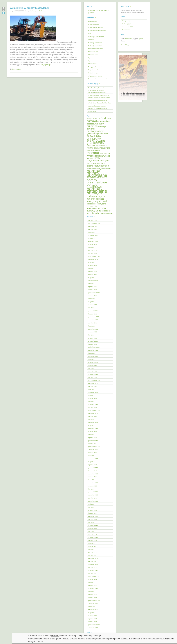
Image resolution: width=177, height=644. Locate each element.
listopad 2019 (93, 377)
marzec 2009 (93, 616)
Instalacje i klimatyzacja (96, 37)
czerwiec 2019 (93, 392)
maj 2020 (91, 359)
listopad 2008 (93, 622)
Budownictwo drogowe (96, 28)
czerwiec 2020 (93, 356)
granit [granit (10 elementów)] (91, 143)
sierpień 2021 (93, 323)
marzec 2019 (93, 398)
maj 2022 (91, 302)
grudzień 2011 (93, 570)
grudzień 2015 (93, 492)
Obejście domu (93, 55)
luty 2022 (91, 308)
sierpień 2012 (93, 561)
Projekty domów (94, 70)
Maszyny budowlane (95, 43)
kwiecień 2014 (93, 525)
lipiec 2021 (92, 326)
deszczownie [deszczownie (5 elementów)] (92, 124)
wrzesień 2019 (93, 383)
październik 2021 (94, 317)
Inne (90, 34)
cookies (55, 636)
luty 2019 (91, 401)
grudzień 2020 (93, 341)
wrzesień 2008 (93, 628)
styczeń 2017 (93, 465)
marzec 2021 (93, 332)
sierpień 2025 (93, 229)
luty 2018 (91, 435)
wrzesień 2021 (93, 320)
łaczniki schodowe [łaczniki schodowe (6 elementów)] (96, 213)
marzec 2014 (93, 528)
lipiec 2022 (92, 299)
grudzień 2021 (93, 311)
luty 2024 (91, 269)
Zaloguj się (126, 21)
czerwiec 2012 (93, 564)
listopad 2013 (93, 540)
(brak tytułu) (92, 111)
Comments (128, 27)
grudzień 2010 (93, 588)
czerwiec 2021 (93, 329)
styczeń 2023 (93, 287)
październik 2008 (94, 625)
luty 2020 (91, 368)
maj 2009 (91, 613)
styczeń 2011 (93, 586)
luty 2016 (91, 489)
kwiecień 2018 (93, 428)
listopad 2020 (93, 344)
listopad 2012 (93, 555)
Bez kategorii (93, 22)
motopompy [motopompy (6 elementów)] (93, 163)
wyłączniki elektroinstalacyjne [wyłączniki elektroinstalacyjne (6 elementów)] (96, 207)
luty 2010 (91, 592)
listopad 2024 (93, 253)
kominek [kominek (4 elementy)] (90, 150)
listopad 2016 (93, 471)
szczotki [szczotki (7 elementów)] (104, 201)
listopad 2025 (93, 220)
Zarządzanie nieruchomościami (99, 79)
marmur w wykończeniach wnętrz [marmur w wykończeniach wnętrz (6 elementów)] (98, 154)
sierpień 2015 (93, 498)
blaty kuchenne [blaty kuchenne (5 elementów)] (93, 118)
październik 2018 (94, 411)
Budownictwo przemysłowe (97, 31)
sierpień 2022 (93, 296)
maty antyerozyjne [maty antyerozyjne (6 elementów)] (93, 159)
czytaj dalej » (46, 65)
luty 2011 (91, 583)
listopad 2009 (93, 598)
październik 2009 (94, 601)
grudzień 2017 (93, 441)
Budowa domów (94, 25)
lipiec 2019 (92, 389)
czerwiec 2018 (93, 423)
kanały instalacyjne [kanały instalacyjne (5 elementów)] (102, 148)
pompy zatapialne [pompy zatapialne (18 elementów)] (97, 190)
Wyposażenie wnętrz (95, 76)
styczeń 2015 (93, 510)
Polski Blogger (126, 45)
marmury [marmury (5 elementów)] (91, 158)
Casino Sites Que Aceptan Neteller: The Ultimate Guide (98, 107)
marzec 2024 (93, 266)
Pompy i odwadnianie (95, 67)
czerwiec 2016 (93, 483)
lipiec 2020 (92, 353)
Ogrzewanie (92, 61)
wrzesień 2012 (93, 558)
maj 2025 (91, 238)
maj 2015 (91, 504)
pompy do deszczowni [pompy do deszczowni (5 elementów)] (97, 178)
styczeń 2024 (93, 272)
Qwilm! (141, 39)
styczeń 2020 (93, 371)
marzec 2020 (93, 365)
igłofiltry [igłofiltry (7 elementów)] (100, 143)
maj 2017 (91, 462)
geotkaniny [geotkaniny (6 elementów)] (102, 133)
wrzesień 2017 (93, 450)
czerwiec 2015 (93, 501)
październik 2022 (94, 293)
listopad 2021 (93, 314)
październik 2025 (94, 223)
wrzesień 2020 (93, 350)
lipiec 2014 (92, 522)
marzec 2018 (93, 432)
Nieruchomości (93, 52)
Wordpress (126, 30)
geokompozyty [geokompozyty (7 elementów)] (95, 131)
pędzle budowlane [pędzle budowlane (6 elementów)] (95, 195)
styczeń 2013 (93, 552)
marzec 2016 (93, 486)
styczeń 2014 (93, 534)
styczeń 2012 (93, 567)
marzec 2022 (93, 305)
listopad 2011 (93, 573)
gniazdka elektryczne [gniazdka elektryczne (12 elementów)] (96, 139)
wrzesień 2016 (93, 474)
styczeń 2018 (93, 438)
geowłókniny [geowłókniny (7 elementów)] (94, 136)
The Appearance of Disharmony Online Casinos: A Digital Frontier (99, 96)
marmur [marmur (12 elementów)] (93, 153)
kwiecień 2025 (93, 241)
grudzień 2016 (93, 468)
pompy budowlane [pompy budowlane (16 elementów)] (97, 174)
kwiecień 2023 (93, 281)
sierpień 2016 (93, 477)
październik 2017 (94, 447)
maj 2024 (91, 263)
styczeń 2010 (93, 595)
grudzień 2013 (93, 537)
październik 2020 (94, 347)
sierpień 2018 (93, 416)
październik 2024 (94, 256)
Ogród (90, 58)
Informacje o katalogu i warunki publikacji (99, 12)
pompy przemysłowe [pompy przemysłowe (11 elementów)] (97, 181)
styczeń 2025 (93, 250)
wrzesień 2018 (93, 413)
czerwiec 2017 (93, 459)
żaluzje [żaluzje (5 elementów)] (109, 213)
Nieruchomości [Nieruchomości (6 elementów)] (101, 166)
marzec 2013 (93, 546)
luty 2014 (91, 531)
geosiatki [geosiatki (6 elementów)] (91, 133)
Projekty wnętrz (93, 73)
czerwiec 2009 (93, 610)
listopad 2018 (93, 407)
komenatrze (17, 69)
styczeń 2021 (93, 338)
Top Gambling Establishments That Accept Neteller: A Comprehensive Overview (98, 90)
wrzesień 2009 (93, 604)
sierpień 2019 (93, 386)
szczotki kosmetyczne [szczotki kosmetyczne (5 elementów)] (96, 204)
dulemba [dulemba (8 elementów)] (92, 126)
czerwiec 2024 (93, 260)
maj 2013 (91, 543)
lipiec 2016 (92, 480)
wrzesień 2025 (93, 226)
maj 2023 (91, 278)
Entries (126, 24)
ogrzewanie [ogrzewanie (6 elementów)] (104, 168)
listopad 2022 (93, 290)
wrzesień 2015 (93, 495)
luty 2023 (91, 284)
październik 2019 (94, 380)
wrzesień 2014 (93, 516)
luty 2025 (91, 247)
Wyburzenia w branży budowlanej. (30, 8)
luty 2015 (91, 507)
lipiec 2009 (92, 607)
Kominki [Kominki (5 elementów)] (97, 150)
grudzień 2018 (93, 404)
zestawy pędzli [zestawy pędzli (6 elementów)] (94, 211)
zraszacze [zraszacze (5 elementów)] (107, 211)
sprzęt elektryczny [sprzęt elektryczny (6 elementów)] (95, 200)
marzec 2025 (93, 244)
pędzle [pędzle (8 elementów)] (91, 193)
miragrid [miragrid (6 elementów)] (105, 161)
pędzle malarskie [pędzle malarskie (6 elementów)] (96, 197)
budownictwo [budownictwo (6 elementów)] (103, 121)
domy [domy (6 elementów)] (102, 124)
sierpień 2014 (93, 519)
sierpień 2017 (93, 453)
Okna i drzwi (92, 64)
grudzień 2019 (93, 374)
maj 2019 (91, 395)
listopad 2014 (93, 513)
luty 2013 (91, 549)
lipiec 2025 (92, 232)
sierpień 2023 (93, 275)
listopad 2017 (93, 444)
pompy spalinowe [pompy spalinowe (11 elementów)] (94, 186)
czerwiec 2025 (93, 235)
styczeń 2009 (93, 619)
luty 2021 (91, 335)
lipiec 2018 (92, 420)
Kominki (91, 40)
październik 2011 (94, 576)
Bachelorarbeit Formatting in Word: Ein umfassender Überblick (99, 102)
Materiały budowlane (95, 46)
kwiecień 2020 (93, 362)
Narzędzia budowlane (39, 11)
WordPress (129, 39)
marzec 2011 (93, 579)
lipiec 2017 (92, 456)
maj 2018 (91, 426)
